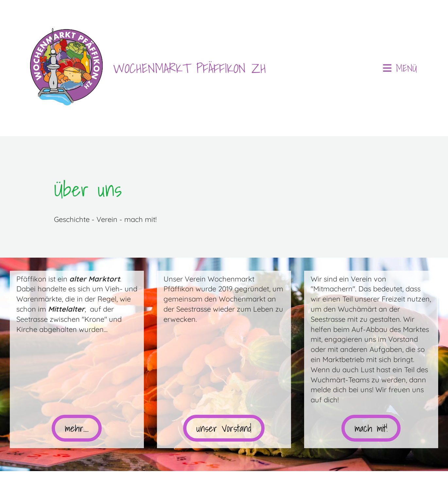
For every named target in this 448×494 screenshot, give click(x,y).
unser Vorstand (224, 428)
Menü (400, 68)
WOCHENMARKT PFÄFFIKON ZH (190, 68)
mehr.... (77, 428)
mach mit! (371, 428)
